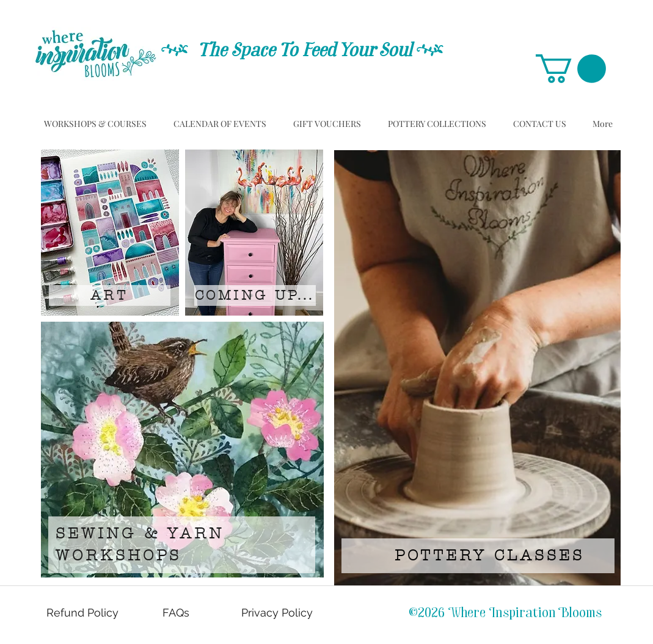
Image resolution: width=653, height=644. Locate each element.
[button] (571, 69)
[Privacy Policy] (279, 613)
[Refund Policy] (84, 613)
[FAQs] (177, 613)
